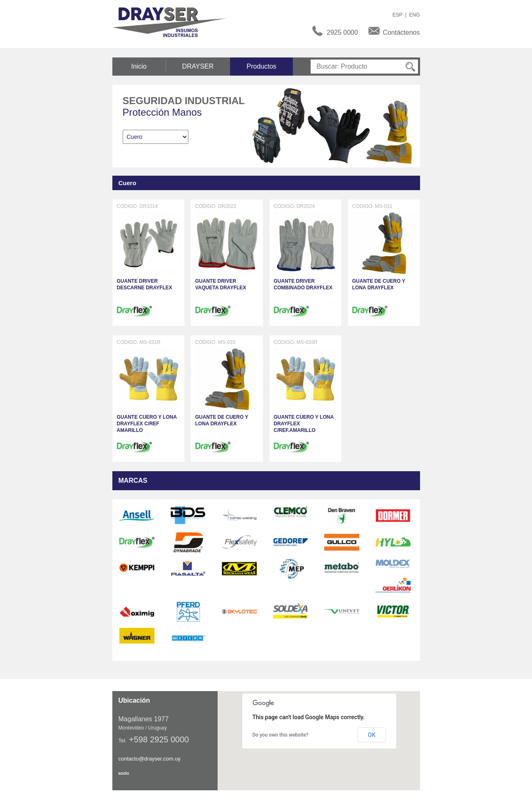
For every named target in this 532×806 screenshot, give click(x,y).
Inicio (139, 66)
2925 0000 (342, 32)
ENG (414, 15)
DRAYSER (198, 66)
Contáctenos (401, 32)
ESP (397, 15)
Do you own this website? (280, 735)
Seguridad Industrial (184, 101)
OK (372, 735)
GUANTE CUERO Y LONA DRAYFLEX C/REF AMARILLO (147, 424)
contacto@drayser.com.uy (150, 759)
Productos (261, 66)
